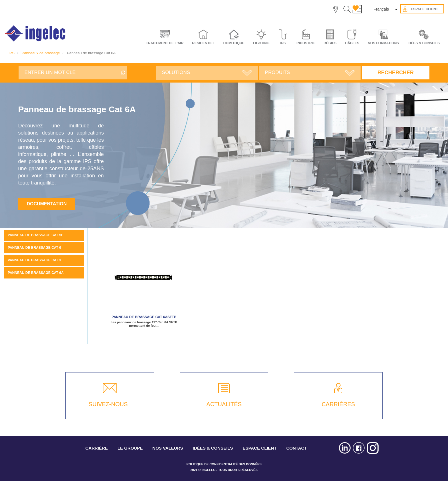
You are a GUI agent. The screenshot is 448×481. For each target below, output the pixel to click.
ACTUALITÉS (224, 404)
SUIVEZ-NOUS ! (110, 404)
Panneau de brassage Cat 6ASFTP (144, 317)
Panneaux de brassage (41, 53)
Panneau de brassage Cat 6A (36, 273)
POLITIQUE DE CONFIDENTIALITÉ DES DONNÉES (224, 464)
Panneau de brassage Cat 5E (36, 235)
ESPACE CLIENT (260, 448)
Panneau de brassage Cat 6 (34, 248)
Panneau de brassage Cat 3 (34, 260)
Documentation (47, 204)
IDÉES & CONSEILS (424, 43)
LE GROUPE (130, 448)
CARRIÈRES (338, 404)
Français (381, 9)
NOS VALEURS (168, 448)
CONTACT (297, 448)
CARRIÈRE (97, 448)
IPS (12, 53)
